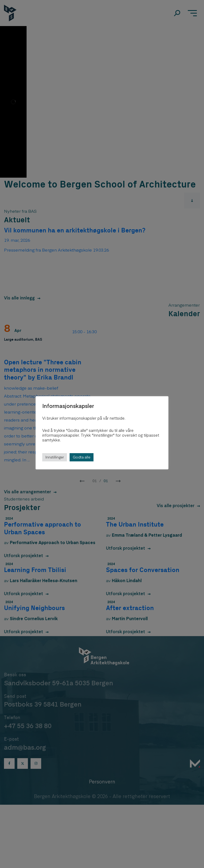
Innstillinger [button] (55, 457)
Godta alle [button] (82, 457)
